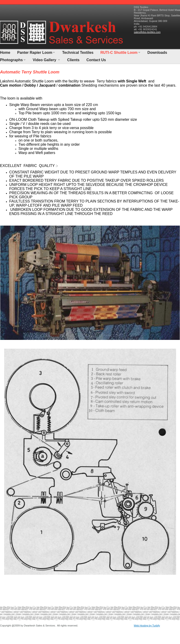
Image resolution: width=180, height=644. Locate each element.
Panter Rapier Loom (35, 53)
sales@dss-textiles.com (147, 32)
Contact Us (96, 60)
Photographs (11, 60)
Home (5, 53)
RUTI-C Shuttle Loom (119, 53)
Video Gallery (45, 60)
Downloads (157, 53)
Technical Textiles (78, 53)
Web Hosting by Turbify (147, 626)
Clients (73, 60)
